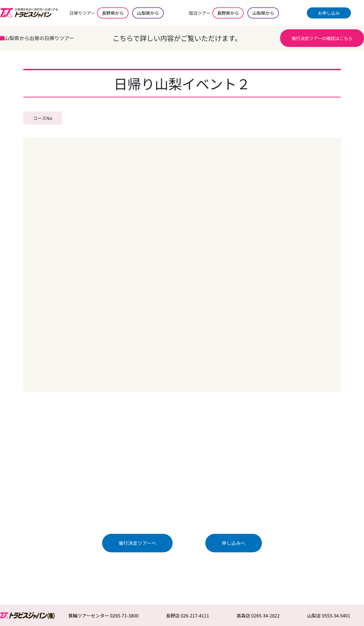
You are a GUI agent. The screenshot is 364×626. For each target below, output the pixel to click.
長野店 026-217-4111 (188, 615)
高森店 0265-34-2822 (258, 615)
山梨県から (148, 13)
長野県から (113, 13)
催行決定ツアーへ (137, 543)
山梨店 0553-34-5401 (329, 615)
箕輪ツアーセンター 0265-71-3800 (103, 615)
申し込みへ (234, 543)
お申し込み (329, 13)
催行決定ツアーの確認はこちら (322, 38)
